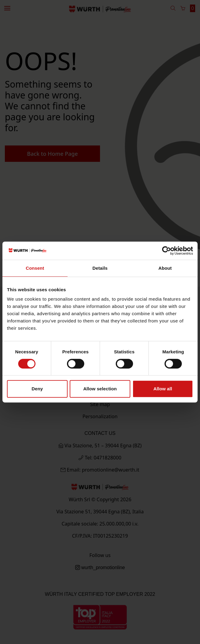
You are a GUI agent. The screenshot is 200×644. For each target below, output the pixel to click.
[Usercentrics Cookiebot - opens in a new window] (167, 251)
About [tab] (165, 268)
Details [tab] (100, 268)
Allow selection (100, 389)
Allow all (163, 389)
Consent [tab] (35, 268)
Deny (37, 389)
